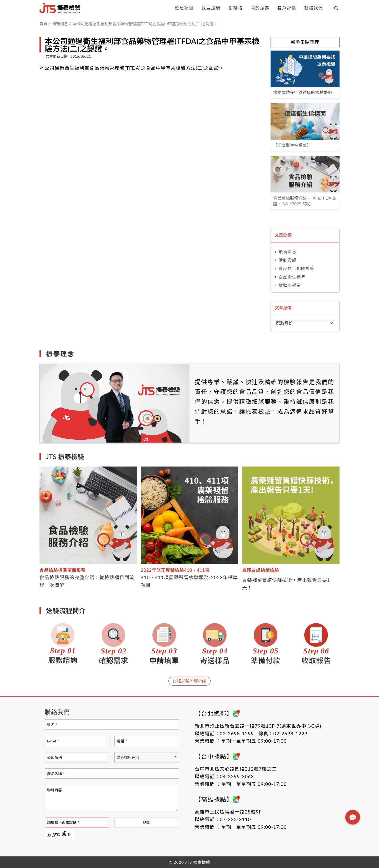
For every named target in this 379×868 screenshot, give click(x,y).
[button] (353, 817)
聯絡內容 (54, 790)
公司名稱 (54, 757)
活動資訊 (288, 260)
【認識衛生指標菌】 (292, 145)
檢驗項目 (184, 8)
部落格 (236, 8)
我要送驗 (211, 8)
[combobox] (147, 757)
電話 (122, 741)
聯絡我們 (314, 8)
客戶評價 (287, 8)
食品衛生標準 (292, 277)
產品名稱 (56, 774)
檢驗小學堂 (290, 285)
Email (53, 741)
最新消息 (288, 252)
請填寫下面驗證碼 (63, 822)
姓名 (52, 725)
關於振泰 (260, 8)
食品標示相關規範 (297, 268)
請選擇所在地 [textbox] (128, 757)
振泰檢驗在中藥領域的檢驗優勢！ (305, 92)
